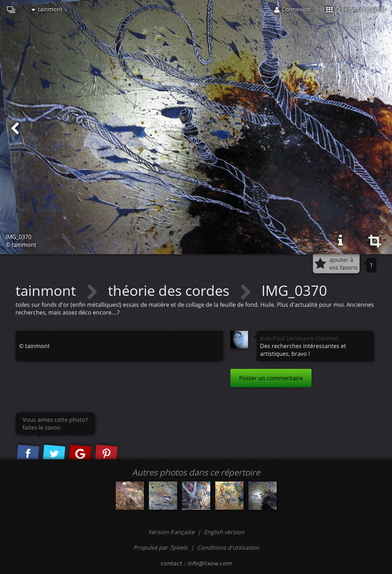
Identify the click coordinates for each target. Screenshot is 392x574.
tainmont (47, 9)
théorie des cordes (170, 290)
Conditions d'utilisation (228, 548)
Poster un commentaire (271, 378)
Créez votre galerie (355, 9)
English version (224, 532)
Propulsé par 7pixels (161, 548)
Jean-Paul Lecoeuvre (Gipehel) (300, 338)
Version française (172, 532)
